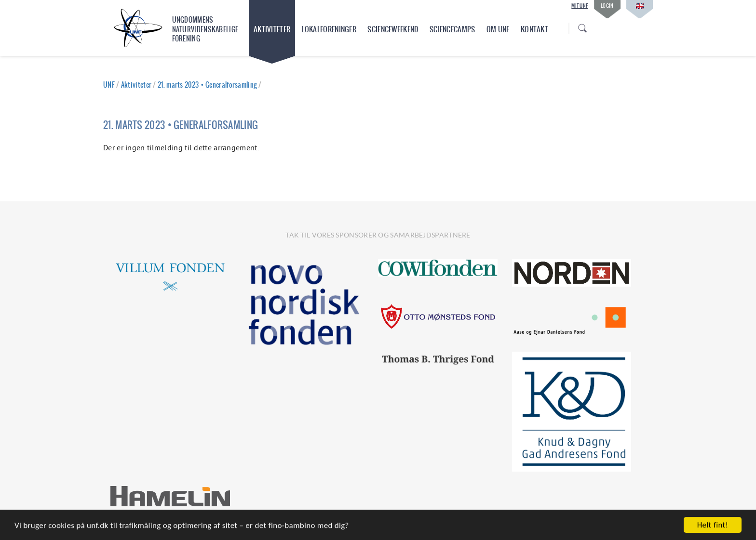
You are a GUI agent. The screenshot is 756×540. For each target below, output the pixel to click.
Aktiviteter (272, 29)
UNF (109, 85)
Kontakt (534, 29)
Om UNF (498, 29)
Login (607, 6)
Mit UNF (580, 6)
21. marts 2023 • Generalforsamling (207, 85)
